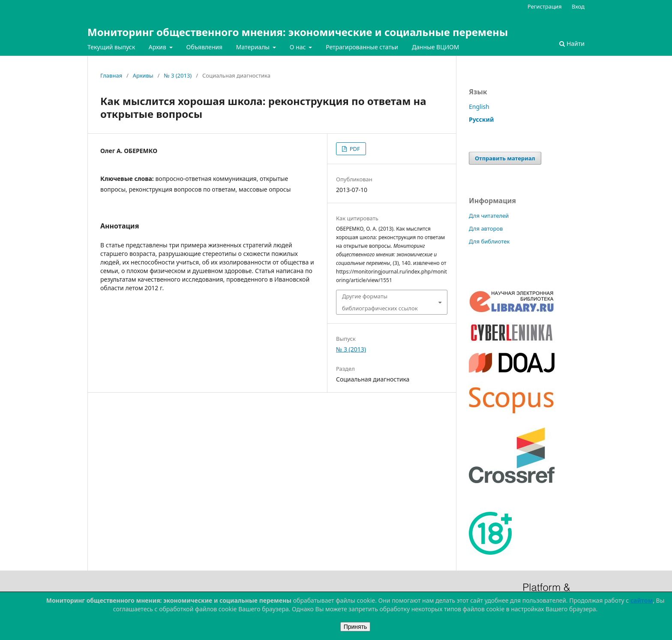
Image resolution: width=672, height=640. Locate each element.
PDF (354, 149)
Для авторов (486, 228)
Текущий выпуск (111, 47)
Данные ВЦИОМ (436, 47)
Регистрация (545, 6)
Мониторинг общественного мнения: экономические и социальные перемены (298, 32)
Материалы (254, 47)
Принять (355, 627)
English (479, 107)
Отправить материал (505, 158)
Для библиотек (489, 241)
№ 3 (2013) (178, 75)
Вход (578, 6)
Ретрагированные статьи (362, 47)
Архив (158, 47)
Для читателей (489, 216)
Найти (572, 44)
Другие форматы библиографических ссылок (380, 302)
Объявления (204, 47)
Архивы (143, 75)
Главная (111, 75)
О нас (298, 47)
